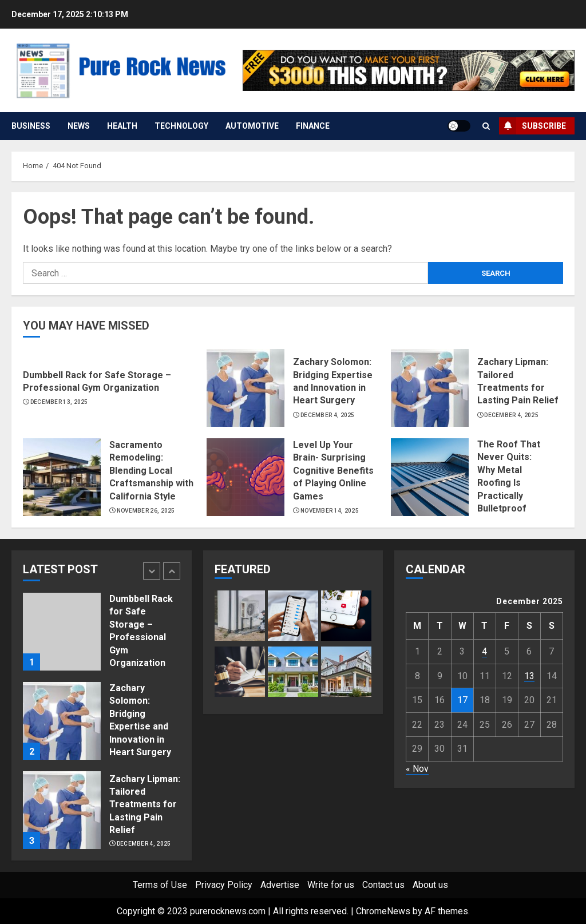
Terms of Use (160, 885)
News (79, 126)
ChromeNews (383, 911)
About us (430, 885)
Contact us (383, 885)
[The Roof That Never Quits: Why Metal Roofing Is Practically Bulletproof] (430, 477)
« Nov (417, 769)
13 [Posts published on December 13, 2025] (529, 676)
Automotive (252, 126)
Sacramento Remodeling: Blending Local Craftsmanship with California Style (151, 471)
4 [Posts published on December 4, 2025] (484, 651)
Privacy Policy (224, 885)
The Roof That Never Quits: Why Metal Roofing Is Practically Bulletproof (509, 476)
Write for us (331, 885)
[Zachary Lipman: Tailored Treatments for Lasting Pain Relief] (430, 388)
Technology (181, 126)
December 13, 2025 (59, 402)
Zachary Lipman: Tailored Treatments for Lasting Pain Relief (145, 805)
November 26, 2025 (146, 511)
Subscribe (532, 126)
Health (122, 126)
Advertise (280, 885)
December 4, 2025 (328, 415)
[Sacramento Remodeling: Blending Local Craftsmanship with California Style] (62, 477)
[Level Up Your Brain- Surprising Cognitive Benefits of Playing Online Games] (246, 477)
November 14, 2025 (330, 511)
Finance (313, 126)
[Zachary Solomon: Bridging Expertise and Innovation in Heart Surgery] (246, 388)
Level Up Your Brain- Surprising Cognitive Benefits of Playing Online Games (333, 471)
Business (31, 126)
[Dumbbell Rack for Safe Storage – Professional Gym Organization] (62, 632)
